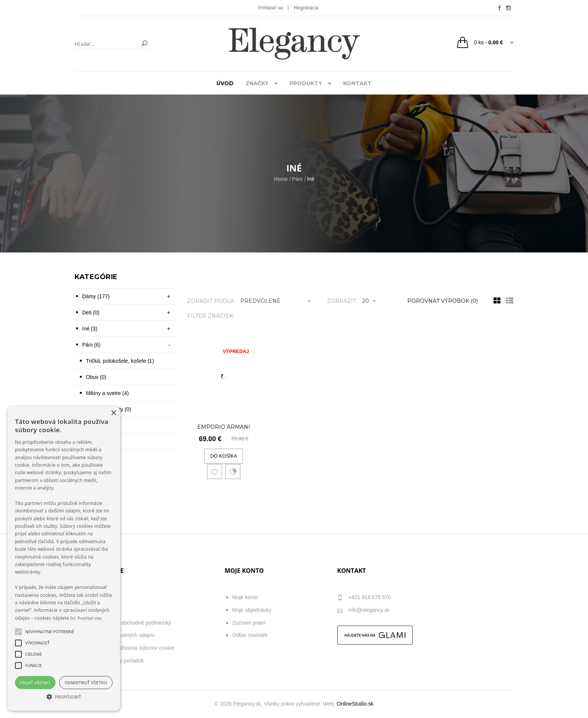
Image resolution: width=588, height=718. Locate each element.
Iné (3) (90, 329)
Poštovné (104, 610)
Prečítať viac (90, 618)
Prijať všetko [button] (35, 683)
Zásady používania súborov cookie (134, 648)
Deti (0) (91, 312)
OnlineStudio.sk (355, 704)
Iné (311, 179)
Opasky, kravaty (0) (108, 409)
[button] (64, 697)
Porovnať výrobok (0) (442, 301)
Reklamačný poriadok (119, 661)
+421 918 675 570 (364, 598)
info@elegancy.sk (363, 611)
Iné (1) (93, 442)
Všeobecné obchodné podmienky (132, 623)
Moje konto (245, 597)
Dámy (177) (96, 296)
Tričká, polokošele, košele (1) (120, 361)
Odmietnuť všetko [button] (86, 683)
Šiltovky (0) (99, 425)
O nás (100, 597)
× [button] (113, 413)
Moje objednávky (252, 610)
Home (281, 179)
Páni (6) (91, 345)
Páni (297, 179)
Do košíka (224, 456)
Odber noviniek (250, 635)
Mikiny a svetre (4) (107, 393)
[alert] (64, 559)
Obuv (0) (96, 377)
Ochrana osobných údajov (124, 635)
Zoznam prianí (249, 623)
